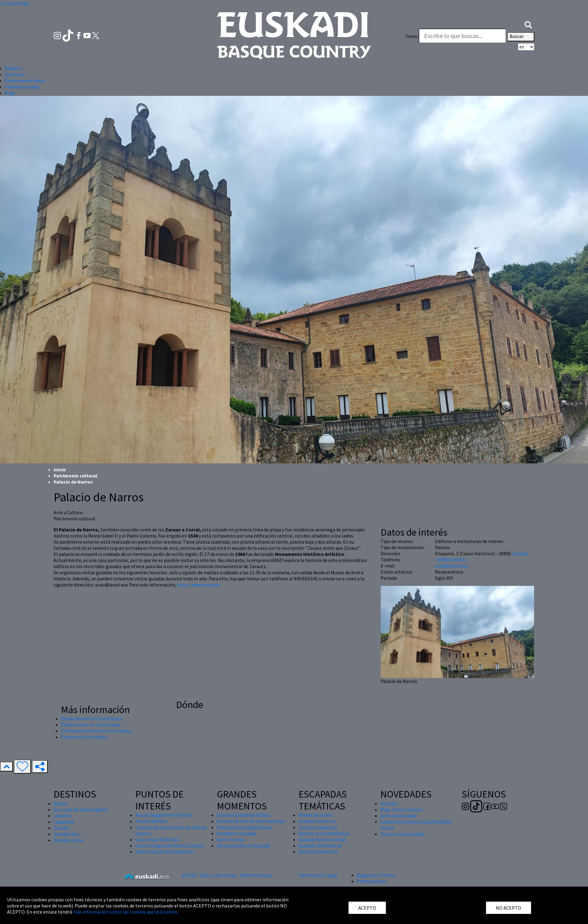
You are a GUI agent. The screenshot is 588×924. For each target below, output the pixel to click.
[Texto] (462, 36)
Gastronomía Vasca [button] (25, 81)
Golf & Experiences (318, 852)
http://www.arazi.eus (199, 585)
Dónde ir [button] (13, 68)
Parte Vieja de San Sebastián (165, 852)
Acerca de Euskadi (399, 816)
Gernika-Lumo (69, 840)
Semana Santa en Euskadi (243, 846)
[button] (528, 24)
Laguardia (64, 822)
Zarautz (520, 553)
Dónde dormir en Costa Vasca (91, 718)
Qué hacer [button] (15, 74)
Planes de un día (315, 815)
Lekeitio (62, 816)
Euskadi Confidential (320, 846)
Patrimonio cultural (75, 476)
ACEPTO (367, 908)
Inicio (60, 470)
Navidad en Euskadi (237, 833)
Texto (412, 36)
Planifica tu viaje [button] (22, 87)
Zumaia (61, 828)
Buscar (521, 37)
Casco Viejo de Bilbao (157, 839)
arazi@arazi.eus (451, 566)
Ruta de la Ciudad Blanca (324, 833)
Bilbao (60, 803)
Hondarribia (66, 834)
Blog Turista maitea (401, 809)
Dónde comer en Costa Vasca (91, 725)
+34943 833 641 (451, 560)
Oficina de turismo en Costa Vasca (96, 731)
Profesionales (371, 881)
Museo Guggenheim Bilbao (163, 815)
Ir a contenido (15, 3)
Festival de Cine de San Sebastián (251, 821)
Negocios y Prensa (376, 875)
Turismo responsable (403, 834)
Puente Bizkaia (151, 821)
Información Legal (318, 875)
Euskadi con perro (317, 821)
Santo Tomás (231, 839)
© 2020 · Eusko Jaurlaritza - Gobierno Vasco (227, 875)
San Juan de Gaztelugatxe (81, 809)
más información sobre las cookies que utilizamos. (126, 912)
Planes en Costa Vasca (84, 737)
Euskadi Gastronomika (322, 839)
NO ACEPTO (509, 908)
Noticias (389, 803)
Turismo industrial (318, 827)
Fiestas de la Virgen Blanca (245, 827)
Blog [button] (10, 93)
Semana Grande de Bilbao (243, 815)
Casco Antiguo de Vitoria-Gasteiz (170, 846)
